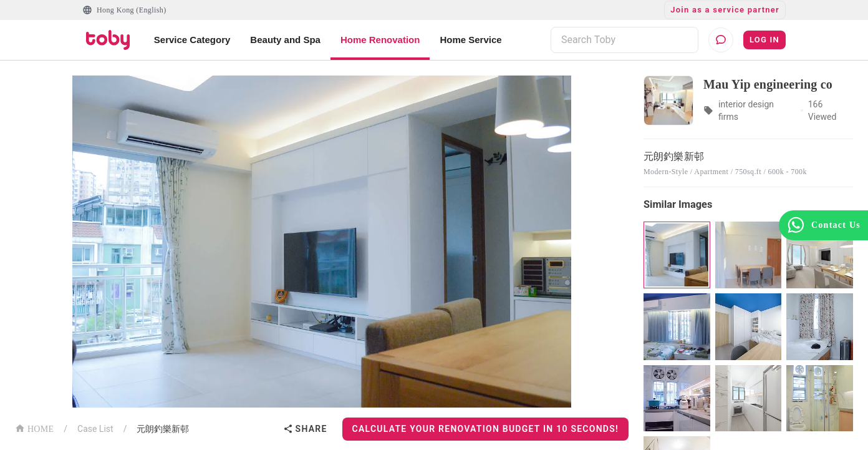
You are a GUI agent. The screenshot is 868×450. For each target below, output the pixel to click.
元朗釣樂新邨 (163, 429)
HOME (34, 428)
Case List (95, 429)
